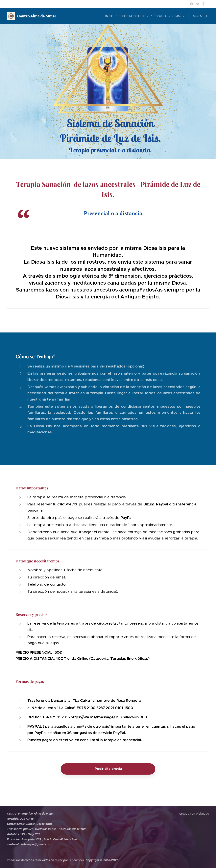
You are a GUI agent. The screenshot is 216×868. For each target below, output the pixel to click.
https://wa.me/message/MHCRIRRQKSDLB (109, 717)
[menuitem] (71, 16)
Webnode (202, 814)
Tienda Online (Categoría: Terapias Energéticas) (107, 658)
